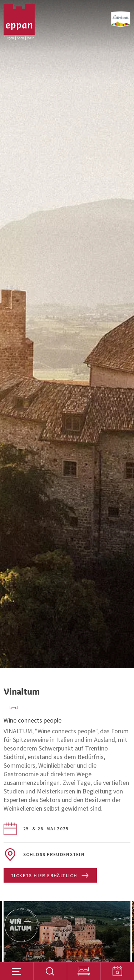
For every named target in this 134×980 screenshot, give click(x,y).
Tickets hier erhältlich (50, 876)
